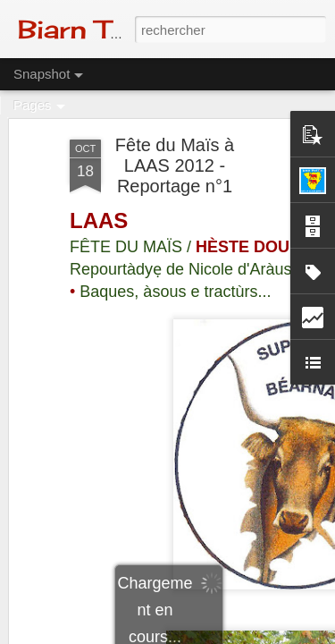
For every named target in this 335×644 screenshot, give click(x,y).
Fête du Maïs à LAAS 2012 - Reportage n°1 (175, 164)
